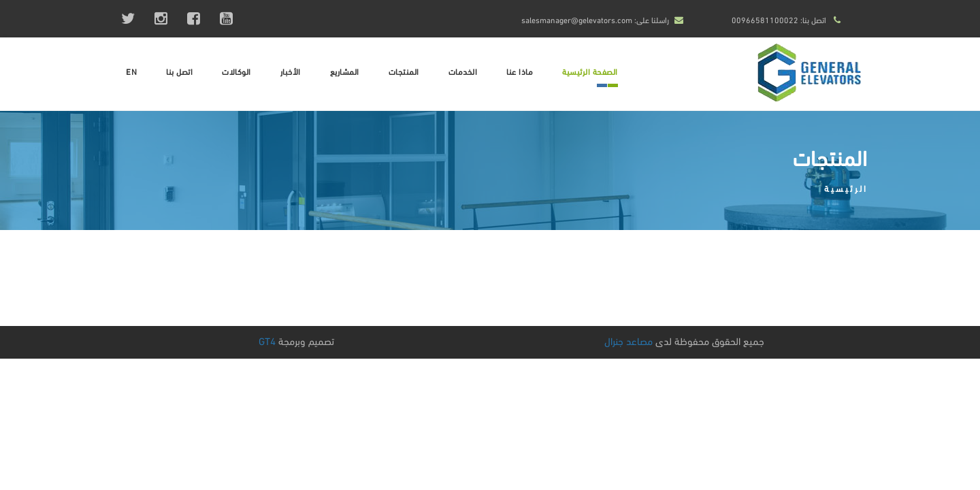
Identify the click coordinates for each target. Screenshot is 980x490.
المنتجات (404, 71)
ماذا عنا (520, 71)
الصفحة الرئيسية (590, 71)
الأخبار (291, 71)
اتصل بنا (179, 71)
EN (131, 71)
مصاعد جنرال (628, 340)
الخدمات (463, 71)
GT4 (267, 340)
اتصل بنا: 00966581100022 (779, 19)
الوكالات (236, 71)
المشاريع (345, 71)
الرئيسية (846, 188)
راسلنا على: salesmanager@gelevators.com (595, 19)
